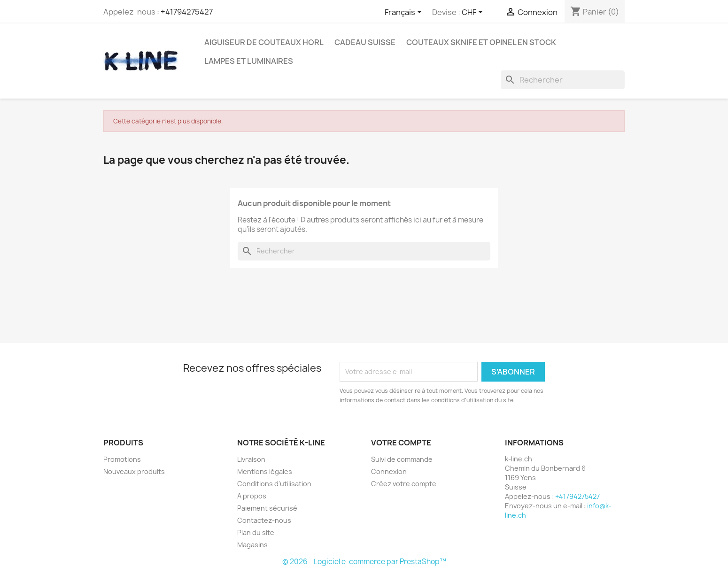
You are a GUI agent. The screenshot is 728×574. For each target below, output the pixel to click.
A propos (252, 496)
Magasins (252, 545)
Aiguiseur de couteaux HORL (264, 42)
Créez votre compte (404, 484)
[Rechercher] (563, 80)
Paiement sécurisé (267, 508)
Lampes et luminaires (249, 61)
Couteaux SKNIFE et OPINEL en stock (481, 42)
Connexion (389, 471)
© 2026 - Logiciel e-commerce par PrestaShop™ (364, 562)
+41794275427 (187, 12)
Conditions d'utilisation (274, 484)
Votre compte (401, 443)
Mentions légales (265, 471)
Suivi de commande (402, 459)
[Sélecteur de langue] (405, 13)
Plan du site (256, 532)
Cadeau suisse (365, 42)
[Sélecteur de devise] (474, 13)
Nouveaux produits (134, 471)
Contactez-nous (264, 520)
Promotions (122, 459)
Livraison (251, 459)
